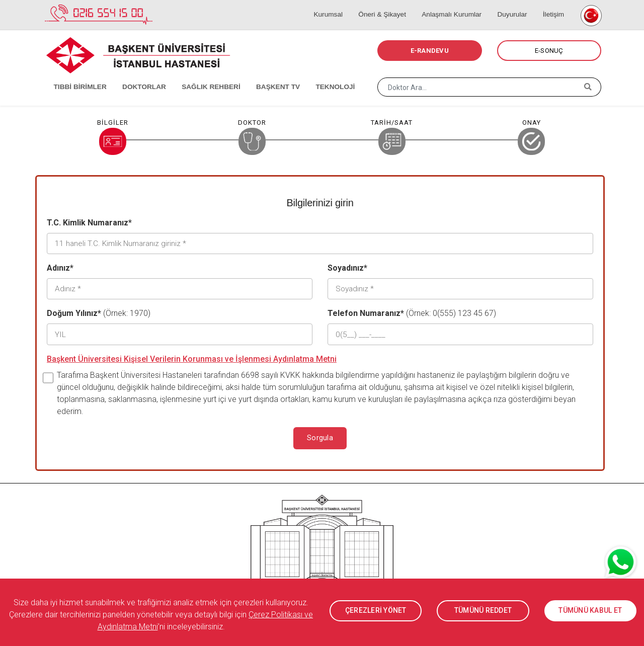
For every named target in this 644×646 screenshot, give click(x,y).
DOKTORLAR (137, 75)
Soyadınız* (347, 267)
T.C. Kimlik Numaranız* (89, 223)
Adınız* (60, 267)
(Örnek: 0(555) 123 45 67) (412, 311)
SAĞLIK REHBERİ (201, 75)
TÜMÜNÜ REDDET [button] (483, 611)
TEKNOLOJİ (320, 75)
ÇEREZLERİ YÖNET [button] (376, 611)
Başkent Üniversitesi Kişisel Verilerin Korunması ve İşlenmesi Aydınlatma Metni (192, 355)
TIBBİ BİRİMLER (76, 75)
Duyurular (515, 5)
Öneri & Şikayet (390, 5)
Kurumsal (339, 5)
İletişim (552, 5)
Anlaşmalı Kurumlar (457, 5)
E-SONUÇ (549, 51)
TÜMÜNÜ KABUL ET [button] (590, 611)
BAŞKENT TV (265, 75)
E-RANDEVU (430, 51)
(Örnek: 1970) (99, 311)
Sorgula (320, 435)
